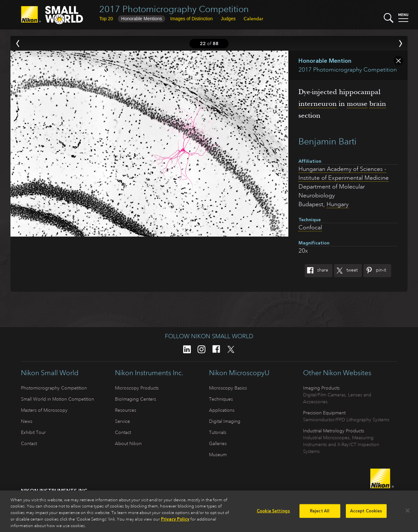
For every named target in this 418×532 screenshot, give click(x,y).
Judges (228, 19)
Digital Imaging (225, 421)
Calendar (253, 19)
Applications (222, 410)
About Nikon (128, 443)
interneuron (318, 104)
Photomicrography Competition (54, 388)
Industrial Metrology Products (334, 431)
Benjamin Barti (328, 141)
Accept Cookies (366, 514)
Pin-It (375, 271)
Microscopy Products (137, 388)
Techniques (221, 399)
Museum (218, 455)
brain (378, 104)
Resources (126, 410)
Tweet (346, 271)
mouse (357, 104)
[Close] (408, 514)
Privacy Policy (175, 522)
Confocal (310, 227)
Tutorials (218, 432)
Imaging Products (321, 388)
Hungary (338, 204)
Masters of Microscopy (44, 410)
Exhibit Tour (33, 432)
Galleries (218, 443)
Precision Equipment (324, 413)
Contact (29, 443)
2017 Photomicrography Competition (174, 9)
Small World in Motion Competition (57, 399)
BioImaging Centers (136, 399)
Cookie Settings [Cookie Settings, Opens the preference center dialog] (273, 514)
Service (122, 421)
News (27, 421)
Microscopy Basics (228, 388)
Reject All (320, 514)
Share (316, 271)
